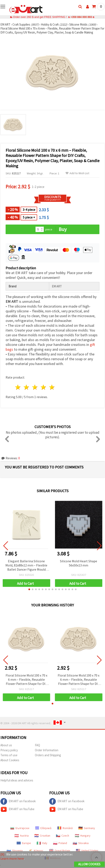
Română (65, 828)
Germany (87, 828)
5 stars (52, 387)
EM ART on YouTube (17, 809)
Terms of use (9, 755)
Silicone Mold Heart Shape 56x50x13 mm (79, 563)
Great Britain (60, 851)
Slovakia (81, 843)
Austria (22, 836)
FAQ (37, 745)
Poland (60, 843)
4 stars (43, 387)
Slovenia (15, 851)
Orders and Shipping (48, 755)
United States (87, 851)
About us (6, 745)
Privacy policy (9, 750)
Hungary (83, 836)
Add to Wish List (77, 173)
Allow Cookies (89, 864)
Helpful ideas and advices (17, 780)
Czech (63, 836)
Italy (42, 843)
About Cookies (10, 760)
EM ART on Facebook (18, 801)
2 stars (27, 387)
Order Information (47, 750)
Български (20, 828)
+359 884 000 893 (81, 17)
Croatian (42, 836)
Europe (24, 843)
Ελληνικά (43, 828)
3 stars (35, 387)
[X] (2, 854)
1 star (18, 387)
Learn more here (12, 858)
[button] (29, 589)
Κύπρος (36, 851)
